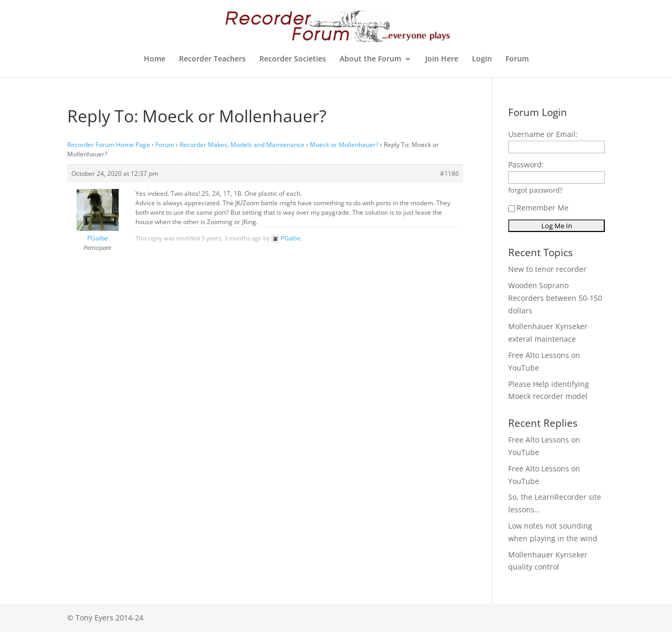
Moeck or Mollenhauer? (344, 145)
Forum (517, 59)
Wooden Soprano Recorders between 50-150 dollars (555, 298)
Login (482, 59)
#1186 (449, 173)
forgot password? (535, 190)
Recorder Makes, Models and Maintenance (242, 145)
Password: (526, 165)
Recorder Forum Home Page (109, 145)
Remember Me (538, 208)
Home (155, 59)
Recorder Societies (293, 59)
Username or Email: (543, 134)
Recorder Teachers (212, 59)
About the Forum (370, 59)
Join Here (442, 59)
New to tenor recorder (547, 269)
